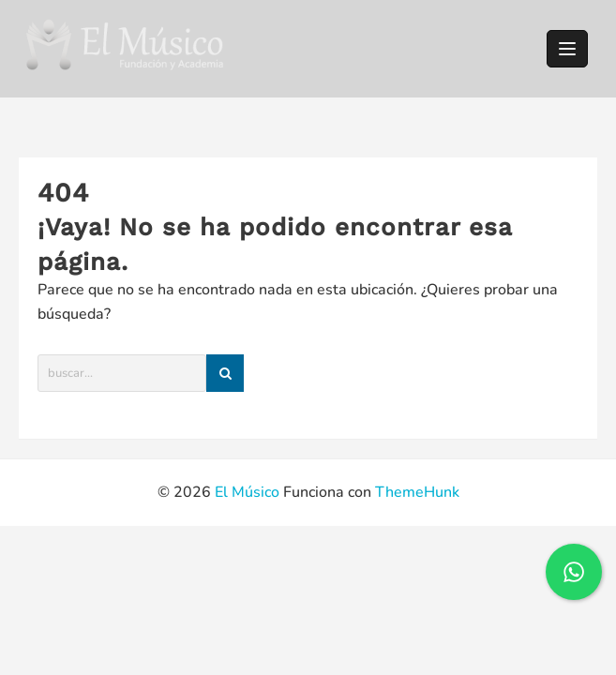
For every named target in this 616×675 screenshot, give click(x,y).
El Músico (247, 492)
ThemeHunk (417, 492)
